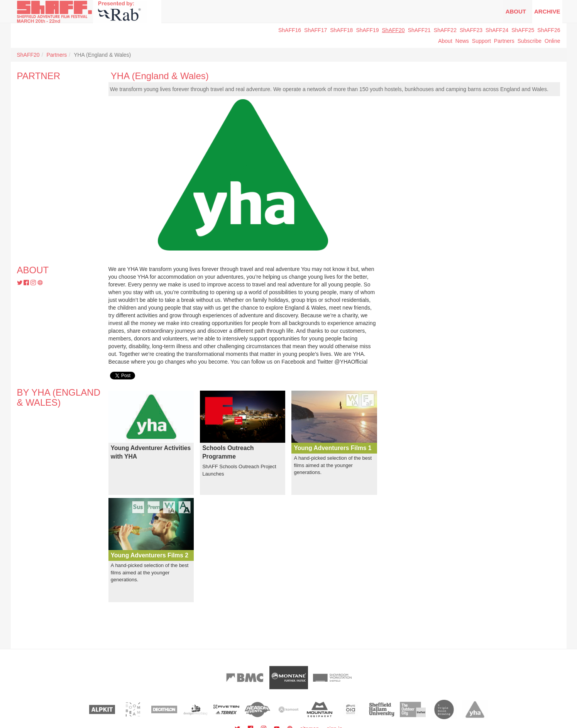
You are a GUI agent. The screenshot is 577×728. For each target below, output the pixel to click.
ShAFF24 (497, 30)
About (516, 11)
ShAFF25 (523, 30)
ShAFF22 (445, 30)
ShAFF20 (393, 30)
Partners (504, 41)
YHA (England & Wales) (160, 76)
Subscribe (530, 41)
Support (481, 41)
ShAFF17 (316, 30)
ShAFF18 (341, 30)
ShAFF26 (549, 30)
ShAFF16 (290, 30)
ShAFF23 (471, 30)
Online (552, 41)
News (462, 41)
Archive (547, 11)
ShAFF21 (419, 30)
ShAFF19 (367, 30)
